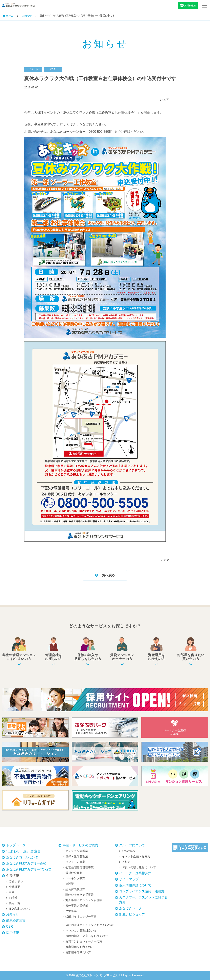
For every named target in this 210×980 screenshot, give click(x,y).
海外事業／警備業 (77, 906)
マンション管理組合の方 (81, 930)
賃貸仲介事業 (74, 873)
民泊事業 (71, 911)
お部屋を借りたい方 (78, 952)
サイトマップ (129, 879)
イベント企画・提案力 (136, 856)
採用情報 (13, 933)
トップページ (16, 845)
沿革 (12, 892)
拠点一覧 (15, 903)
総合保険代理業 (75, 889)
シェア (165, 99)
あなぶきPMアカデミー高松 (26, 863)
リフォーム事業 (75, 862)
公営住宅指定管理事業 (80, 867)
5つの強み (128, 851)
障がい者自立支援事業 (80, 895)
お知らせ (27, 16)
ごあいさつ (16, 881)
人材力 (126, 862)
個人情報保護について (135, 885)
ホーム (8, 16)
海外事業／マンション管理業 (84, 900)
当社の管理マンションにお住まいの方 (89, 925)
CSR (9, 926)
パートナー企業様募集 (135, 873)
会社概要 (15, 887)
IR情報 (13, 898)
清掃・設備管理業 (77, 856)
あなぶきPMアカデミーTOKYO (29, 869)
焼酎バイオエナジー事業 (81, 916)
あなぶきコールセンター (24, 857)
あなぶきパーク (130, 908)
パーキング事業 (75, 878)
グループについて (132, 845)
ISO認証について (20, 909)
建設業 (70, 884)
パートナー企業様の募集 (175, 727)
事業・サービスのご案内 (80, 845)
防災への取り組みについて (139, 867)
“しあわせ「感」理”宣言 (23, 851)
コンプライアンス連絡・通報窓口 (143, 891)
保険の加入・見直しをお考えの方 (87, 936)
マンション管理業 (77, 851)
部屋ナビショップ (132, 914)
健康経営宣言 (16, 920)
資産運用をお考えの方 (80, 947)
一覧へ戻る (105, 575)
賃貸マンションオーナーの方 (84, 941)
